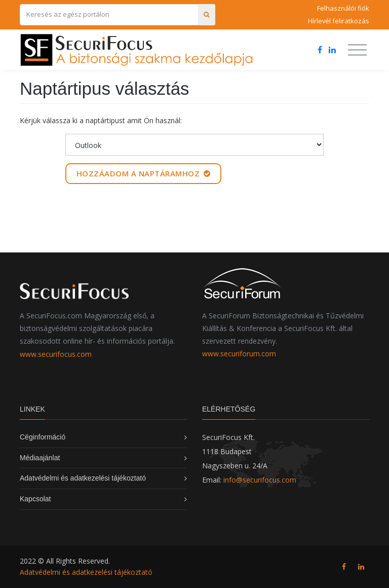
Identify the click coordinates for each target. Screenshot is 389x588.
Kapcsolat (35, 499)
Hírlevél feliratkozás (339, 21)
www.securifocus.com (56, 354)
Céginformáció (43, 437)
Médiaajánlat (40, 458)
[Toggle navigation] (357, 50)
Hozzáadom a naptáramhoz (144, 173)
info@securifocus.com (260, 480)
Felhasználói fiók (343, 8)
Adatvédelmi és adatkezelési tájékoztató (83, 478)
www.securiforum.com (239, 354)
